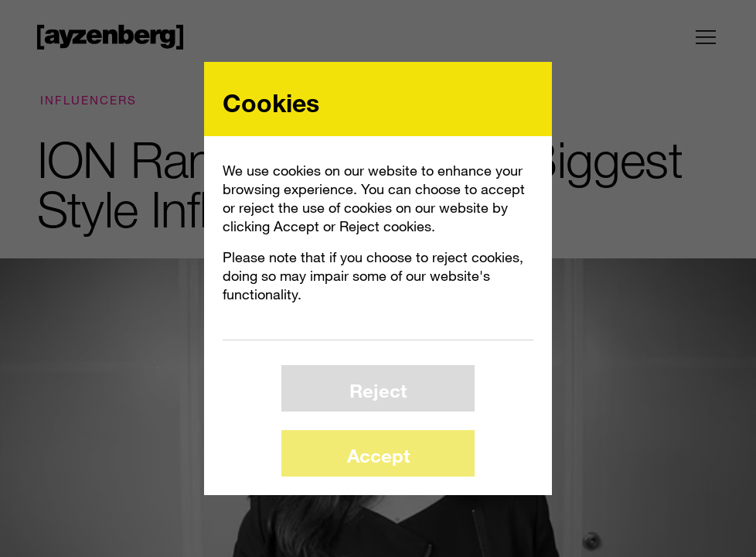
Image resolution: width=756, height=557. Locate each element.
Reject (378, 390)
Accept (378, 455)
